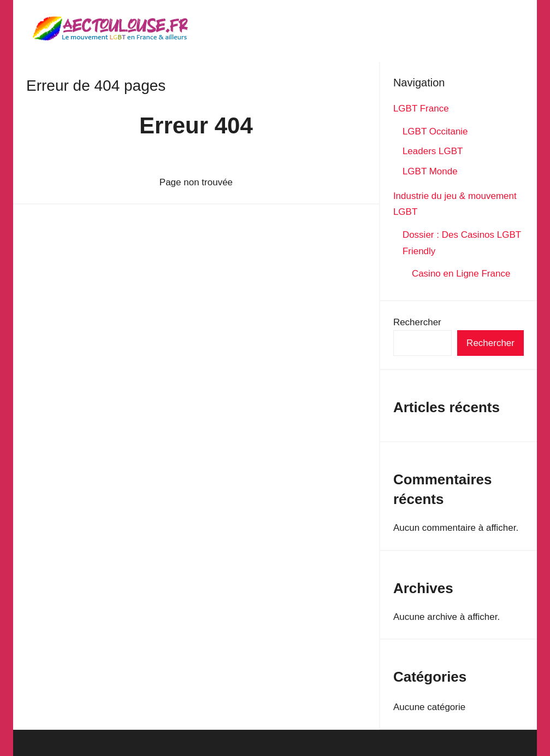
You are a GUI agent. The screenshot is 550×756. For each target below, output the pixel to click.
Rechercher (417, 322)
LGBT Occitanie (435, 131)
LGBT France (421, 109)
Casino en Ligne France (462, 274)
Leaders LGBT (433, 151)
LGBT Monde (430, 171)
